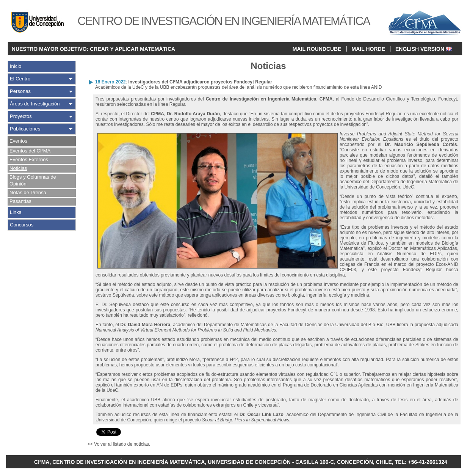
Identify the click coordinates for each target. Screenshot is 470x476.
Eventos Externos (29, 159)
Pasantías (20, 201)
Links (16, 212)
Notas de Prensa (28, 192)
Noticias (18, 168)
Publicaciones (25, 129)
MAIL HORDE (368, 49)
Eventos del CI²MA (30, 151)
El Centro (20, 79)
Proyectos (21, 116)
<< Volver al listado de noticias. (119, 444)
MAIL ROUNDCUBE (317, 49)
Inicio (16, 66)
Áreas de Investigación (35, 104)
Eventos (18, 141)
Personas (20, 91)
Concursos (22, 225)
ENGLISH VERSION (424, 49)
